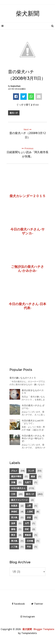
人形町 (30, 512)
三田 (13, 494)
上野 (29, 506)
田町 (27, 529)
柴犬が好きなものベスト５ (33, 392)
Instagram (28, 617)
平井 (29, 547)
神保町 (14, 512)
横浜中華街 (16, 476)
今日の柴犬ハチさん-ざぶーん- (33, 407)
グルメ (14, 471)
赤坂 (29, 517)
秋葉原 (14, 506)
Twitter (37, 604)
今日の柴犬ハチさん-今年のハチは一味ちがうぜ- (33, 438)
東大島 (14, 541)
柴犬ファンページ (19, 500)
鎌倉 (33, 476)
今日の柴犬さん (18, 488)
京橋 (13, 482)
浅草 (13, 523)
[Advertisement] (27, 343)
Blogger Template (44, 629)
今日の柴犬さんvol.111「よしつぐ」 (33, 422)
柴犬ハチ (14, 113)
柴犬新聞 (28, 13)
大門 (27, 523)
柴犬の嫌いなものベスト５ (23, 378)
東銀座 (28, 535)
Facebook (18, 604)
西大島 (14, 517)
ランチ (31, 471)
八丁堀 (14, 547)
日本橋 (30, 541)
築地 (13, 529)
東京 (13, 535)
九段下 (28, 482)
